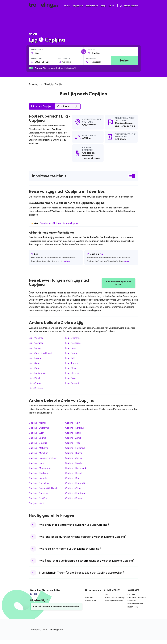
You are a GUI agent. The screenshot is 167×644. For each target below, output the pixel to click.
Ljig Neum (71, 353)
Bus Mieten (133, 607)
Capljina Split (72, 423)
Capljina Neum (73, 433)
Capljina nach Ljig (68, 106)
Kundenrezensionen (137, 597)
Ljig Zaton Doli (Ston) (40, 353)
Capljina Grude (74, 463)
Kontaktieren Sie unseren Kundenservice (56, 606)
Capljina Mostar (38, 423)
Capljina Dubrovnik (39, 428)
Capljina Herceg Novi (77, 483)
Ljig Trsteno (72, 363)
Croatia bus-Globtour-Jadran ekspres (59, 223)
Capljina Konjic (37, 503)
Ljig (84, 124)
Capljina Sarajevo (75, 428)
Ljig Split (70, 358)
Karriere (131, 594)
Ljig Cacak (35, 383)
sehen (67, 261)
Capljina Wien (37, 433)
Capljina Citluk (73, 488)
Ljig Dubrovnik (73, 338)
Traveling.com (56, 630)
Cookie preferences (113, 601)
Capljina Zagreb (37, 438)
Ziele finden (92, 6)
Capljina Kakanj (74, 498)
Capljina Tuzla (73, 443)
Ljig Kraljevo (36, 388)
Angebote (78, 6)
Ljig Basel (71, 378)
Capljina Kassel (74, 473)
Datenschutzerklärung (114, 597)
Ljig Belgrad (72, 383)
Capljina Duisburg (38, 473)
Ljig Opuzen (36, 368)
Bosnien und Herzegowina (125, 124)
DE (111, 6)
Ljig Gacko (35, 348)
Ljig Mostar (35, 358)
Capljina (120, 123)
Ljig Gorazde (36, 343)
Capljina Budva (74, 453)
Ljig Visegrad (36, 338)
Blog (103, 6)
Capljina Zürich (73, 438)
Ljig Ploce (71, 368)
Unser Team (91, 601)
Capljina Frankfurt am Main (43, 458)
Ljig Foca (71, 348)
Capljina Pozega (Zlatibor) (43, 488)
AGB (106, 594)
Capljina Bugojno (38, 493)
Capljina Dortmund (76, 468)
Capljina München (38, 453)
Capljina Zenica (74, 458)
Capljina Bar (72, 478)
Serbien (92, 124)
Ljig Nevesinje (73, 343)
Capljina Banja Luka (39, 483)
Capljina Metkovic (39, 448)
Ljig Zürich (35, 378)
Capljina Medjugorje (40, 468)
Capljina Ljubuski (38, 478)
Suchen (125, 60)
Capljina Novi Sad (39, 498)
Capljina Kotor (37, 463)
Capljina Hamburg (75, 493)
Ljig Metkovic (73, 373)
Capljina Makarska (75, 448)
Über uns (89, 597)
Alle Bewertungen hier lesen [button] (118, 283)
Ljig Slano (35, 363)
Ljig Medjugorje (37, 373)
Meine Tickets (129, 6)
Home (67, 6)
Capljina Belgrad (38, 443)
